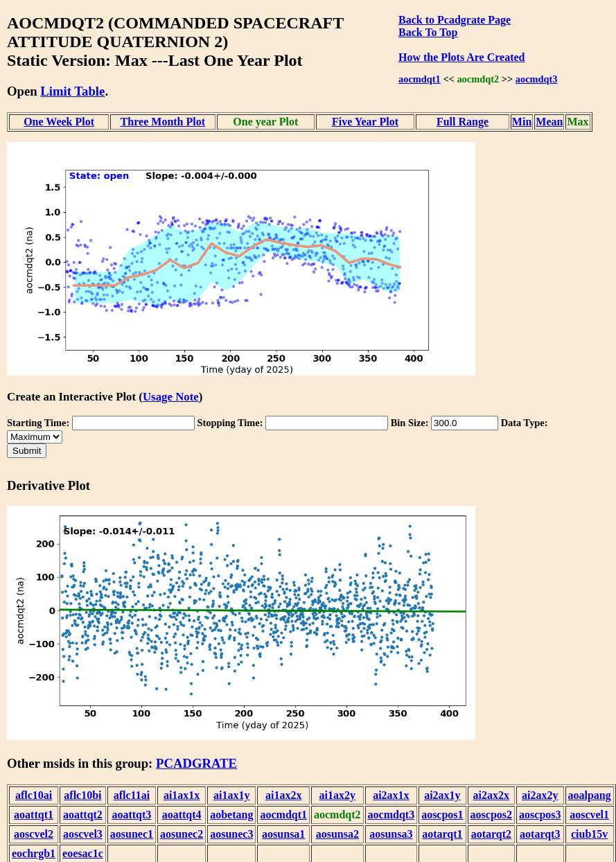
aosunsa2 (337, 834)
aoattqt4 (182, 815)
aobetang (231, 815)
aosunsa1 (283, 834)
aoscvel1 (589, 815)
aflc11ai (132, 795)
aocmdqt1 (420, 79)
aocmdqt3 (537, 79)
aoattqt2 (83, 815)
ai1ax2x (283, 795)
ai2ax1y (442, 795)
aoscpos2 (491, 815)
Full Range (463, 122)
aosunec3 (231, 834)
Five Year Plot (365, 122)
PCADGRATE (196, 763)
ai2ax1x (391, 795)
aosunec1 (132, 834)
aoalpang (590, 795)
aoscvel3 (83, 834)
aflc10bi (82, 795)
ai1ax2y (337, 795)
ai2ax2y (540, 795)
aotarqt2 (491, 834)
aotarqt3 (540, 834)
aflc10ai (34, 795)
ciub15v (589, 834)
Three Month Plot (163, 122)
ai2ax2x (491, 795)
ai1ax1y (231, 795)
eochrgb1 (34, 853)
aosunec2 (182, 834)
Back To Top (428, 32)
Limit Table (72, 91)
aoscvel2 (34, 834)
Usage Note (171, 397)
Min (522, 122)
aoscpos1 (442, 815)
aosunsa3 (391, 834)
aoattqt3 (131, 815)
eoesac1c (83, 853)
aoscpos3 (540, 815)
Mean (549, 122)
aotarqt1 (442, 834)
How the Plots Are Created (461, 57)
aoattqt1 (34, 815)
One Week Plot (59, 122)
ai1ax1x (182, 795)
